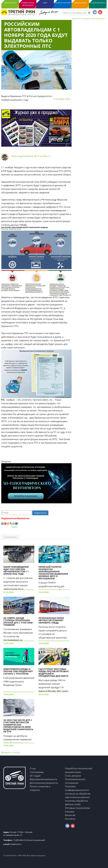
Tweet (14, 527)
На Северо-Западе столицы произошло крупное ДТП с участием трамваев (18, 622)
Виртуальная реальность (43, 779)
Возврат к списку (10, 752)
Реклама (70, 812)
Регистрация (83, 19)
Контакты (70, 819)
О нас (33, 768)
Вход (74, 19)
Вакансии (70, 815)
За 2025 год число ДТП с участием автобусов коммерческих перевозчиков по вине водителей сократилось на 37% (18, 726)
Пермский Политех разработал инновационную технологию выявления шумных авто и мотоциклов (53, 573)
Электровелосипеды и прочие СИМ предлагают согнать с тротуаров (18, 671)
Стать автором (73, 776)
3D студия (35, 776)
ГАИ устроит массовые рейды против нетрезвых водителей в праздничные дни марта (54, 673)
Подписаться (40, 513)
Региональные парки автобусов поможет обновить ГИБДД (51, 620)
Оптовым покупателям (77, 808)
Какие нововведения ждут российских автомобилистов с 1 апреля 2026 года (16, 570)
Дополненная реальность (44, 783)
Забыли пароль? (98, 19)
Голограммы (37, 772)
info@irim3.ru (12, 844)
